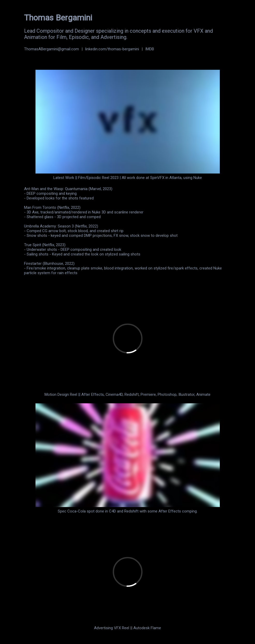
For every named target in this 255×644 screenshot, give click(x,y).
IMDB (150, 49)
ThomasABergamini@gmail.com (52, 49)
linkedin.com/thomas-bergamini (112, 49)
